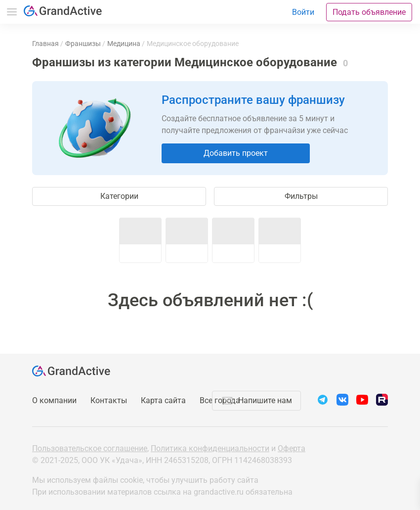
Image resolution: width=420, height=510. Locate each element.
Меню (12, 12)
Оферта (292, 448)
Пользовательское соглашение (90, 448)
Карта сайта (163, 400)
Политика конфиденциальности (210, 448)
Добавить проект (236, 153)
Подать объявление (369, 12)
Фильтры (301, 196)
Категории (119, 196)
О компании (54, 400)
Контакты (109, 400)
